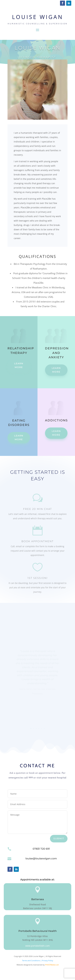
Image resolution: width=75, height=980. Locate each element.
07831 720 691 (41, 849)
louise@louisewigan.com (41, 859)
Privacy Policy (47, 961)
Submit (59, 838)
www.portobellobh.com (37, 946)
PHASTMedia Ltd (52, 965)
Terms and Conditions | (32, 961)
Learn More (19, 365)
